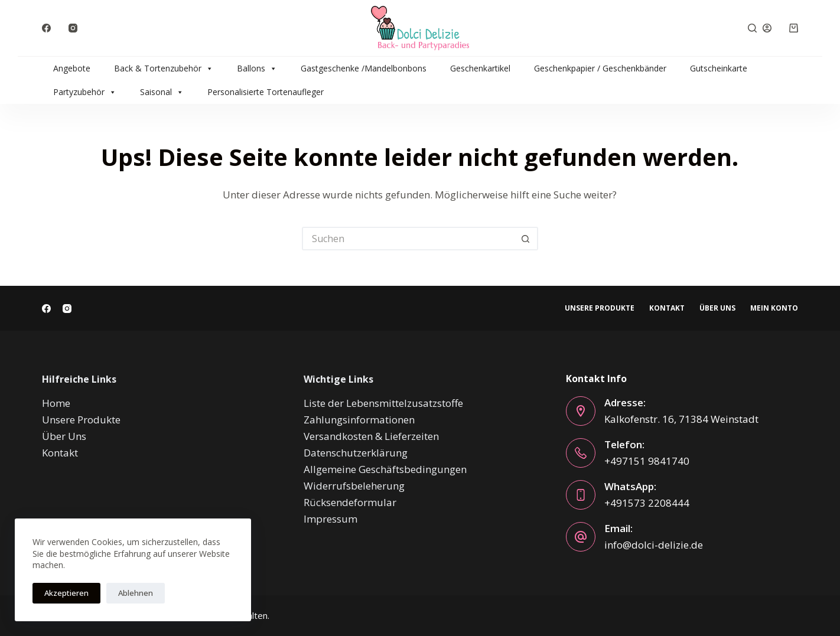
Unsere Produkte (600, 308)
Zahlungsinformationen (359, 420)
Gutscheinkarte (719, 68)
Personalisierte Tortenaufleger (266, 92)
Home (56, 403)
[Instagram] (73, 28)
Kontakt (667, 308)
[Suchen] (752, 28)
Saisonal (162, 92)
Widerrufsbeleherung (354, 486)
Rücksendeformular (350, 502)
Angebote (72, 68)
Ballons (257, 69)
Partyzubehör (85, 92)
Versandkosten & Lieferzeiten (371, 436)
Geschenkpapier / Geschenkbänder (600, 68)
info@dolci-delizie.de (654, 545)
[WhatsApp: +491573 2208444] (581, 495)
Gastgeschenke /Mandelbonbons (364, 68)
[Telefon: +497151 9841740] (581, 453)
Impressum (331, 519)
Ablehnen (136, 593)
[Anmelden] (767, 28)
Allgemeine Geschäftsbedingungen (385, 469)
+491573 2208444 (647, 503)
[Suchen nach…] (408, 239)
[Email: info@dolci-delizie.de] (581, 537)
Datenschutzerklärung (356, 453)
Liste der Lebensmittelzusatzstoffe (383, 403)
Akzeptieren (66, 593)
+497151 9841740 (647, 461)
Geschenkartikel (480, 68)
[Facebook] (46, 28)
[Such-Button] (526, 239)
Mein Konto (774, 308)
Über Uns (717, 308)
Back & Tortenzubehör (164, 69)
